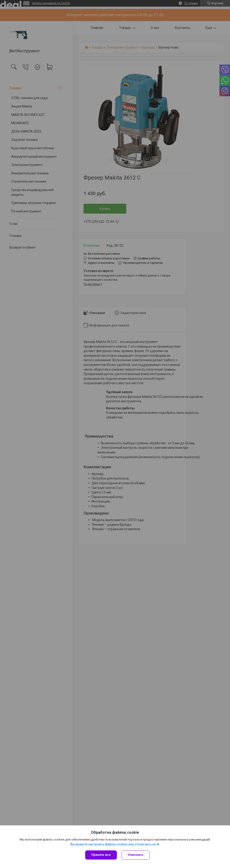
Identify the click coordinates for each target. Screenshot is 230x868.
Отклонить (136, 855)
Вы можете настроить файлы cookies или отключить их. (113, 844)
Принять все (101, 855)
